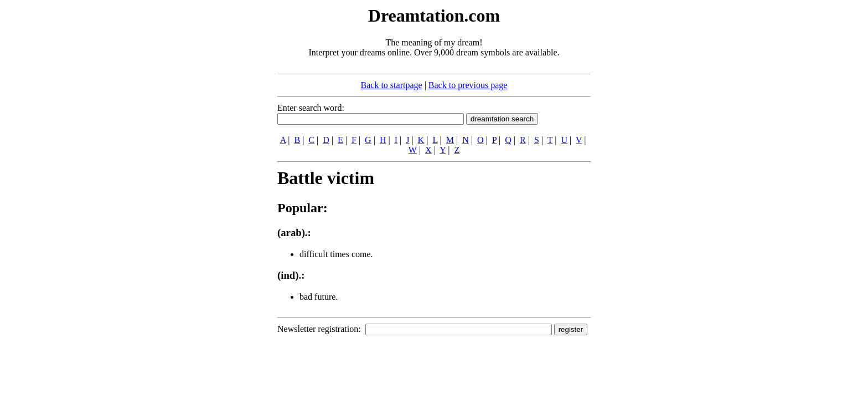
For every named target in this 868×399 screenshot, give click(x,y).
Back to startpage (392, 85)
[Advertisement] (210, 171)
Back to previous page (468, 85)
